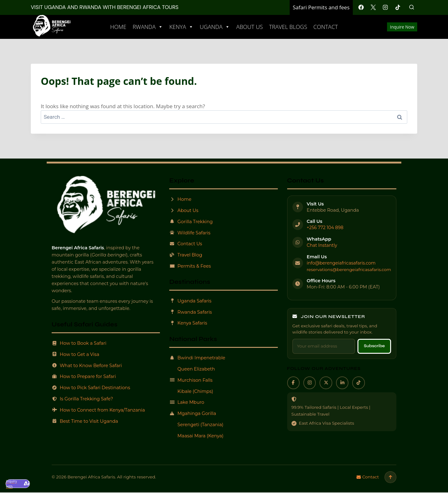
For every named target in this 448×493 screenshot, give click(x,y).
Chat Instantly (322, 245)
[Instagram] (385, 7)
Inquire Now (402, 27)
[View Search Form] (412, 7)
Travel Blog (186, 255)
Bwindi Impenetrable (198, 358)
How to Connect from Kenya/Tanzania (100, 410)
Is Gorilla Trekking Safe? (84, 399)
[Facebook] (361, 7)
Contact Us (186, 244)
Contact (326, 27)
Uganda (215, 27)
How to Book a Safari (80, 343)
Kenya (181, 27)
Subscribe (373, 346)
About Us (250, 27)
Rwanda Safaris (191, 312)
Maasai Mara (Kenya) (197, 436)
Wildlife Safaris (190, 233)
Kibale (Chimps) (192, 391)
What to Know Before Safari (88, 365)
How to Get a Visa (76, 354)
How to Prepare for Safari (85, 376)
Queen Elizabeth (193, 369)
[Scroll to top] (390, 477)
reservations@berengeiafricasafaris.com (349, 269)
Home (118, 27)
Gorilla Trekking (191, 221)
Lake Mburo (187, 402)
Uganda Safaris (191, 301)
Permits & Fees (191, 266)
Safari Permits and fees (321, 7)
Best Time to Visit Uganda (86, 421)
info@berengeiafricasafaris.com (342, 263)
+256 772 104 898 (326, 228)
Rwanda (148, 27)
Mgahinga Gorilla (193, 414)
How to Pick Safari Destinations (93, 387)
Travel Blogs (288, 27)
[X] (373, 7)
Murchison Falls (191, 380)
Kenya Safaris (189, 323)
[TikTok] (398, 7)
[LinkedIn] (346, 383)
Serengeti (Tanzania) (197, 424)
